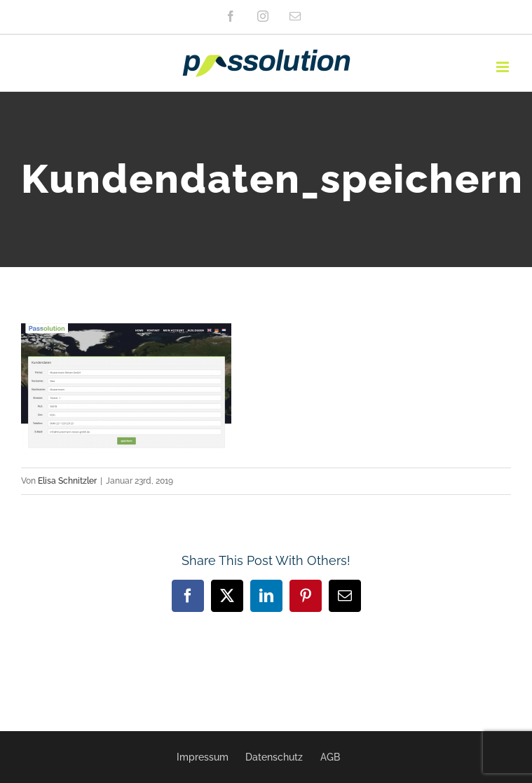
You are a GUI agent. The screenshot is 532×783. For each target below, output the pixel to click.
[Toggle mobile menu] (504, 67)
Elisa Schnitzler (67, 481)
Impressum (203, 757)
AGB (330, 757)
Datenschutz (274, 757)
